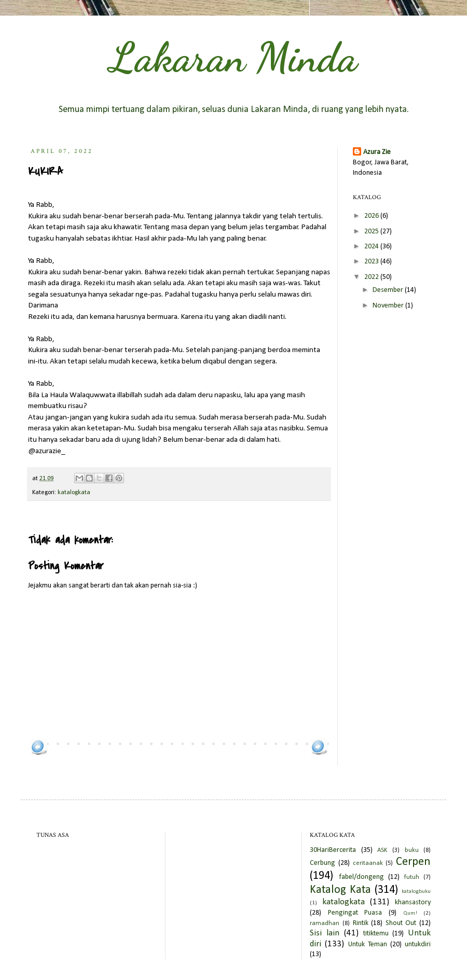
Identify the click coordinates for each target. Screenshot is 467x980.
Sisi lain (325, 933)
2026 (372, 216)
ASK (382, 850)
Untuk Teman (368, 944)
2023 (372, 262)
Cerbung (322, 863)
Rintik (361, 923)
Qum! (410, 913)
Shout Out (401, 923)
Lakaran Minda (233, 57)
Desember (389, 290)
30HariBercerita (333, 850)
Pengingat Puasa (355, 913)
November (389, 306)
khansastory (413, 902)
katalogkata (74, 493)
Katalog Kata (340, 890)
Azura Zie (377, 152)
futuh (412, 877)
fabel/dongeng (361, 877)
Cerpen (413, 862)
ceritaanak (368, 863)
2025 (372, 232)
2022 (372, 277)
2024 (372, 247)
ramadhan (325, 923)
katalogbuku (416, 892)
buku (412, 850)
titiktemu (376, 934)
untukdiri (418, 944)
